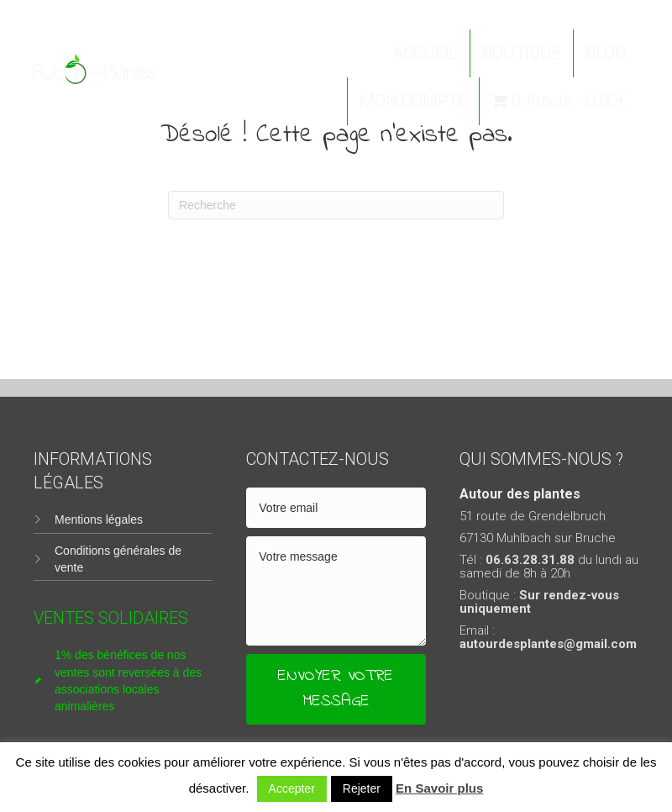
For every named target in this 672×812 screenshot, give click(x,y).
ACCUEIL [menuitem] (425, 53)
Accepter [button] (292, 788)
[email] (336, 508)
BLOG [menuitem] (606, 53)
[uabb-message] (336, 591)
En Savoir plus (439, 788)
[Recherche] (336, 205)
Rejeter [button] (362, 788)
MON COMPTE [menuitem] (413, 101)
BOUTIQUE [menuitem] (522, 53)
